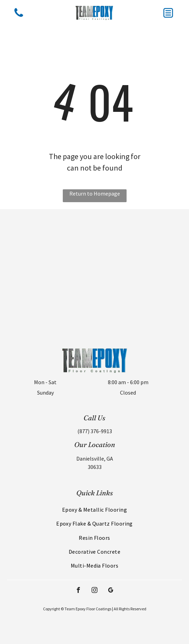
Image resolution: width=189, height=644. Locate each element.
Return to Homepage (95, 193)
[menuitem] (94, 510)
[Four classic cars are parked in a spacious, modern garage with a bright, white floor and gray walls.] (47, 301)
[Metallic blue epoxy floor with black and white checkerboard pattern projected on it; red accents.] (142, 240)
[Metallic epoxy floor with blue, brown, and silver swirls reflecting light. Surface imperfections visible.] (142, 301)
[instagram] (95, 591)
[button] (168, 13)
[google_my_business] (111, 591)
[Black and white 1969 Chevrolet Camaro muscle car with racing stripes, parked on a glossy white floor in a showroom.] (47, 240)
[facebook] (78, 591)
